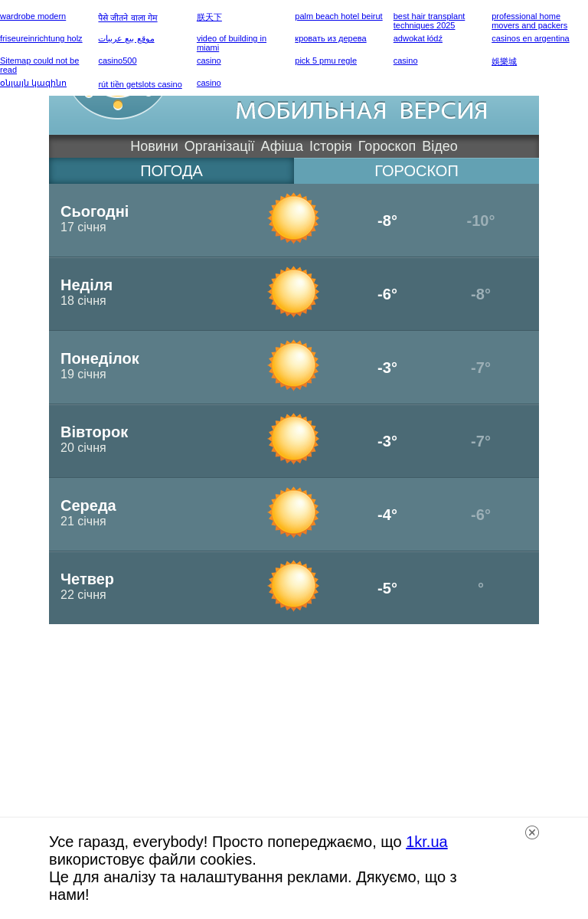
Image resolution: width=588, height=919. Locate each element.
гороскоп (416, 171)
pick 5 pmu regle (326, 61)
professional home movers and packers (529, 21)
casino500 (117, 61)
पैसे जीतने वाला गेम (127, 18)
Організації (220, 146)
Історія (331, 146)
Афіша (282, 146)
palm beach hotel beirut (338, 16)
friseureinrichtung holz (41, 38)
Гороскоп (387, 146)
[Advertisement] (294, 731)
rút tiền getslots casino (140, 84)
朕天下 (209, 17)
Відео (440, 146)
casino (209, 61)
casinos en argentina (531, 38)
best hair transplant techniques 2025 (430, 21)
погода (171, 171)
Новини (154, 146)
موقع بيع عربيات (126, 38)
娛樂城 (504, 61)
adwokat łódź (418, 38)
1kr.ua (426, 842)
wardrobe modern (33, 16)
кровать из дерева (330, 38)
